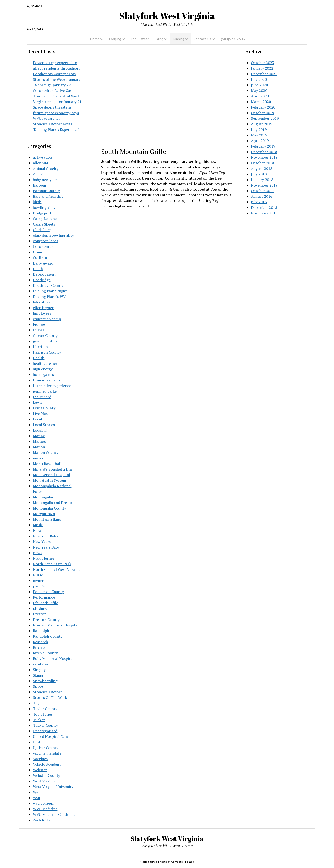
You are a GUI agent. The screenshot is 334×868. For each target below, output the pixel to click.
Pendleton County (48, 592)
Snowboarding (45, 681)
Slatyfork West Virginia (167, 16)
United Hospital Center (52, 736)
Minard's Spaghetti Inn (52, 469)
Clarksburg (42, 230)
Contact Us (202, 39)
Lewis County (44, 408)
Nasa (37, 530)
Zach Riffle (42, 820)
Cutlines (40, 258)
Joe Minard (42, 397)
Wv (35, 792)
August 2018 (262, 168)
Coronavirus (43, 246)
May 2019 (259, 135)
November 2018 (264, 157)
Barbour (40, 185)
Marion (39, 447)
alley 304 (40, 163)
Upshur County (46, 748)
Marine (39, 436)
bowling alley (44, 207)
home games (43, 374)
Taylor (39, 703)
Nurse (38, 575)
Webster (40, 770)
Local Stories (44, 425)
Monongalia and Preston (54, 503)
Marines (40, 441)
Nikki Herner (44, 558)
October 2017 (263, 191)
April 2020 (260, 96)
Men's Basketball (47, 464)
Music (38, 525)
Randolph (41, 631)
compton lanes (46, 241)
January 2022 (262, 68)
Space (38, 686)
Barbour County (46, 191)
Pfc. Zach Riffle (45, 603)
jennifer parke (45, 391)
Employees (42, 313)
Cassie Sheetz (44, 224)
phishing (40, 608)
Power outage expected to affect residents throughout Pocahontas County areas (56, 68)
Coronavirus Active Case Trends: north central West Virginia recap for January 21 (57, 96)
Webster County (47, 775)
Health (39, 358)
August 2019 (262, 124)
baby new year (45, 180)
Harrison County (47, 352)
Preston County (46, 620)
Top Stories (43, 714)
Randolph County (48, 636)
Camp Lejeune (45, 219)
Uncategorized (45, 731)
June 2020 (259, 85)
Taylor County (45, 709)
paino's (39, 586)
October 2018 (263, 163)
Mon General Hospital (51, 475)
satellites (41, 664)
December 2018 (264, 152)
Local (37, 419)
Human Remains (47, 380)
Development (44, 274)
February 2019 (263, 146)
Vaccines (40, 759)
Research (40, 642)
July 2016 (259, 202)
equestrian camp (47, 319)
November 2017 (264, 185)
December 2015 (264, 207)
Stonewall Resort (47, 692)
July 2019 (259, 129)
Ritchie (39, 647)
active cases (43, 157)
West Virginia (44, 781)
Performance (44, 597)
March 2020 (261, 102)
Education (41, 302)
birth (37, 202)
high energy (43, 369)
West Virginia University (53, 787)
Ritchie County (45, 653)
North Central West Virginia (57, 569)
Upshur (39, 742)
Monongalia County (50, 508)
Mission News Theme (153, 862)
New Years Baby (46, 547)
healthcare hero (46, 363)
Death (38, 269)
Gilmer (39, 330)
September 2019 (265, 118)
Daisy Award (43, 263)
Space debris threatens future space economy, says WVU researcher (56, 113)
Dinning (178, 39)
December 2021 (264, 74)
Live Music (42, 413)
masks (38, 458)
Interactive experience (52, 386)
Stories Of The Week (50, 697)
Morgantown (44, 514)
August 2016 (262, 196)
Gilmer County (45, 336)
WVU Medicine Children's (54, 814)
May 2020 (259, 90)
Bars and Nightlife (48, 196)
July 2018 (259, 174)
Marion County (46, 452)
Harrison (40, 347)
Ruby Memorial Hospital (53, 658)
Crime (38, 252)
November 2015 (264, 213)
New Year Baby (45, 536)
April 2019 (260, 141)
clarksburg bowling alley (53, 235)
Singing (39, 670)
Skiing (159, 39)
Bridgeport (42, 213)
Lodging (115, 39)
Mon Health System (50, 480)
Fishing (39, 324)
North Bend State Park (52, 564)
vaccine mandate (47, 753)
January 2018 (262, 180)
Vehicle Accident (47, 764)
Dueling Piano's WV (49, 297)
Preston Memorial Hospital (56, 625)
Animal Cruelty (46, 168)
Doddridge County (48, 285)
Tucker (39, 720)
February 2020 (263, 107)
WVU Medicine (45, 809)
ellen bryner (43, 308)
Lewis (38, 402)
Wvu (37, 798)
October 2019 (263, 113)
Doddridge (42, 280)
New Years (42, 542)
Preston (40, 614)
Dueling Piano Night (50, 291)
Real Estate (140, 39)
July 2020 (259, 79)
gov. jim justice (45, 341)
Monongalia (43, 497)
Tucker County (45, 725)
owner (38, 581)
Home (95, 39)
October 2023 (263, 63)
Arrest (38, 174)
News (37, 553)
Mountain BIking (47, 519)
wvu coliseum (44, 803)
